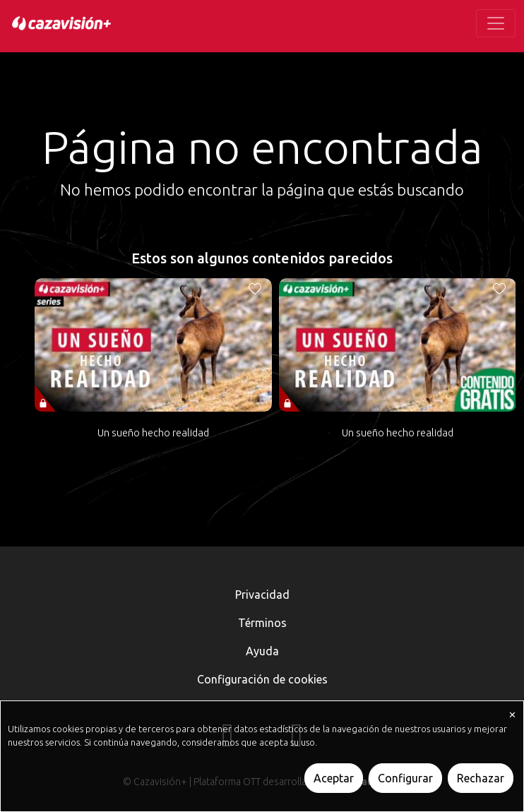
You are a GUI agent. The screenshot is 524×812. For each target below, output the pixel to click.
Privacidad (262, 595)
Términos (262, 623)
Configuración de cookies (262, 679)
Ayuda (262, 651)
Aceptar (334, 778)
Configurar (405, 778)
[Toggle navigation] (496, 23)
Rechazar (481, 778)
